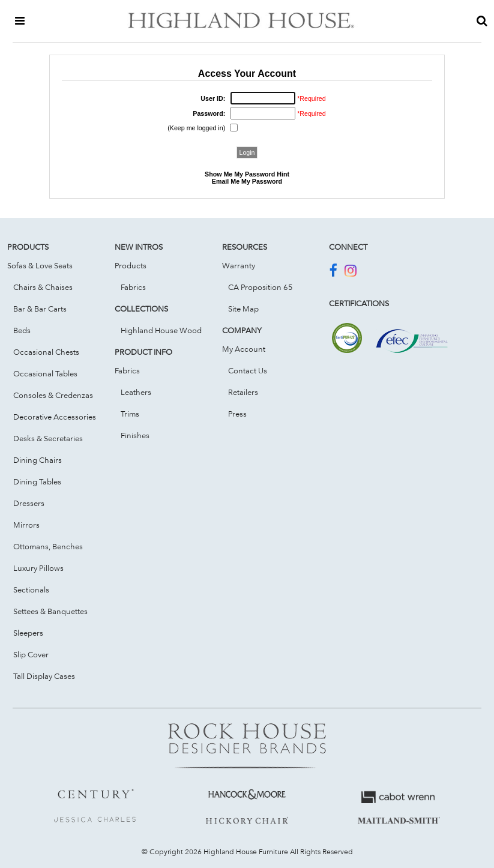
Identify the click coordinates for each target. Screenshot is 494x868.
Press (237, 414)
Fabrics (133, 287)
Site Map (243, 309)
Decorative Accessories (55, 417)
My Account (244, 349)
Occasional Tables (45, 373)
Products (131, 265)
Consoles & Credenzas (53, 395)
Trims (130, 414)
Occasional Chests (46, 352)
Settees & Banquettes (50, 611)
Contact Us (248, 370)
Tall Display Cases (44, 676)
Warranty (239, 265)
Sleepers (28, 633)
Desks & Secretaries (48, 438)
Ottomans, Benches (48, 546)
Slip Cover (31, 654)
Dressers (29, 503)
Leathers (136, 392)
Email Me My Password (247, 181)
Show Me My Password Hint (247, 174)
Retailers (243, 392)
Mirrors (26, 525)
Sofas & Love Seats (40, 265)
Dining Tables (37, 481)
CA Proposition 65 (261, 287)
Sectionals (31, 589)
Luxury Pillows (38, 568)
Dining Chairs (38, 460)
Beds (22, 330)
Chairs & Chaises (43, 287)
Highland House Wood (161, 330)
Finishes (135, 435)
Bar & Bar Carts (40, 309)
